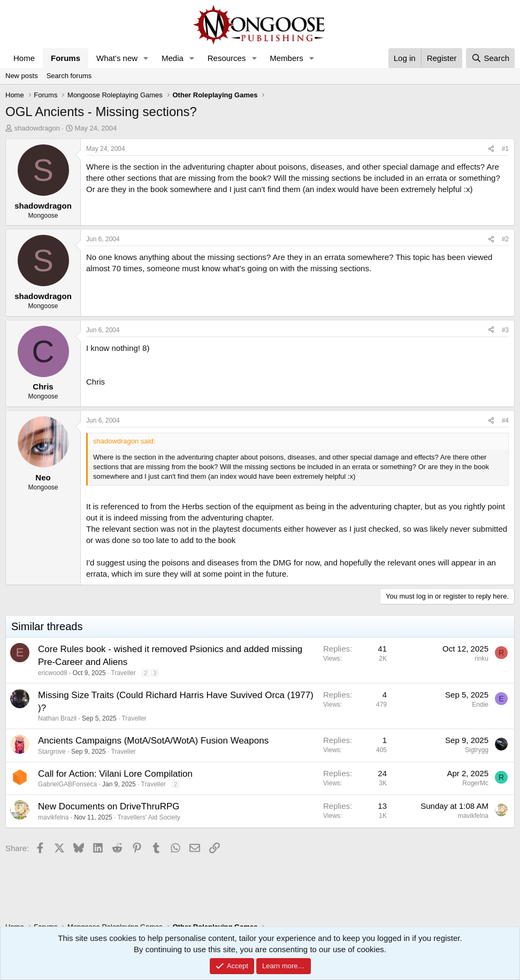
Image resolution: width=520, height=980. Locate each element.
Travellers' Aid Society (149, 817)
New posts (22, 76)
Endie (480, 705)
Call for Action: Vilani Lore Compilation (115, 774)
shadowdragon (37, 128)
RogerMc (475, 783)
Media (173, 58)
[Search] (490, 58)
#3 (505, 330)
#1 (505, 149)
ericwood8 (53, 673)
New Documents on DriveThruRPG (109, 806)
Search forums (69, 76)
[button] (146, 58)
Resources (227, 58)
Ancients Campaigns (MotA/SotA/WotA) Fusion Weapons (153, 741)
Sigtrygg (477, 750)
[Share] (491, 149)
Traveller (124, 673)
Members (286, 58)
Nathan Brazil (57, 718)
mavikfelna (53, 817)
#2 (505, 239)
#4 (505, 420)
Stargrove (52, 752)
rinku (481, 659)
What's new (117, 58)
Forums (66, 58)
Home (24, 58)
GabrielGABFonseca (67, 784)
